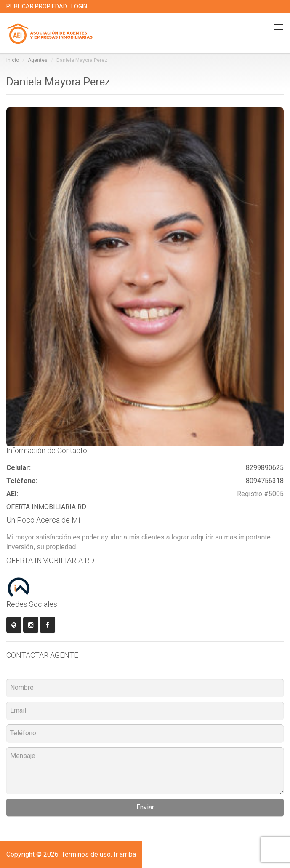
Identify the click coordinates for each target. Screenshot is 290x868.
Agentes (38, 60)
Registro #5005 (260, 494)
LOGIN (79, 6)
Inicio (13, 60)
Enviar (145, 807)
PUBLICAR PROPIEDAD (37, 6)
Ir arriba (125, 854)
